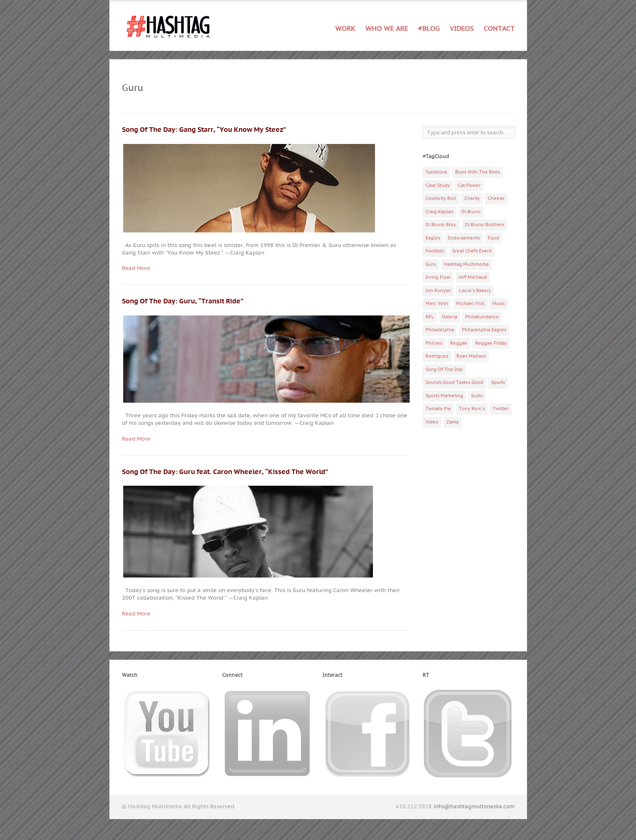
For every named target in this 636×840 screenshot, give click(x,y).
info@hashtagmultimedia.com (474, 807)
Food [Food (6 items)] (493, 238)
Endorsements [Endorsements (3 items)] (464, 238)
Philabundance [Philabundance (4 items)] (482, 317)
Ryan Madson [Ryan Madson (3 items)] (471, 356)
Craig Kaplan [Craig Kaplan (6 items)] (440, 212)
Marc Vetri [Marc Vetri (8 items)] (437, 304)
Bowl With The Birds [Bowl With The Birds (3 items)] (478, 172)
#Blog (429, 29)
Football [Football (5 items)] (435, 251)
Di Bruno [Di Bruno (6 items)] (471, 212)
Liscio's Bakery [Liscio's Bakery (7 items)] (475, 291)
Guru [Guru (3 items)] (431, 264)
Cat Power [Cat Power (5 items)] (469, 185)
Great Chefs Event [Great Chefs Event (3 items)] (472, 251)
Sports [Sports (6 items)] (498, 382)
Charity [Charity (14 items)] (472, 198)
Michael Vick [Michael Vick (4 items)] (470, 304)
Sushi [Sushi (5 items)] (477, 396)
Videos (462, 29)
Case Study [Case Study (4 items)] (438, 185)
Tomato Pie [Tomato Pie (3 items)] (438, 409)
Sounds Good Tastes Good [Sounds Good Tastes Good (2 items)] (454, 382)
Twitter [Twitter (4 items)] (501, 409)
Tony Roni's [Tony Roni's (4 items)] (472, 409)
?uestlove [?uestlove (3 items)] (436, 172)
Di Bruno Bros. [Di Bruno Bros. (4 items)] (441, 225)
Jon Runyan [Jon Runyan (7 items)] (438, 291)
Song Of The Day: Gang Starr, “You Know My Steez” (204, 130)
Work (345, 29)
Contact (499, 29)
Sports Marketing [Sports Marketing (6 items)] (444, 396)
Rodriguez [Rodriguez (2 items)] (437, 356)
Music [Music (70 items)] (499, 304)
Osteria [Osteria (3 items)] (450, 317)
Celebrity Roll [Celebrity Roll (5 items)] (441, 198)
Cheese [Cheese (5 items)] (496, 198)
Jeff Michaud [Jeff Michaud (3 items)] (473, 277)
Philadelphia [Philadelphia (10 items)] (440, 330)
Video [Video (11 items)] (432, 422)
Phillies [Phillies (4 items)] (434, 343)
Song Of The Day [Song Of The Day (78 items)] (444, 370)
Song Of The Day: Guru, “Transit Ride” (183, 301)
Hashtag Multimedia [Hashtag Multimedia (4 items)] (466, 264)
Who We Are (387, 29)
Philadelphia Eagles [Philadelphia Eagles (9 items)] (484, 330)
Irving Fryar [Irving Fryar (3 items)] (438, 277)
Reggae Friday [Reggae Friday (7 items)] (491, 343)
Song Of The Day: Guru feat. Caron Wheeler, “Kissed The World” (225, 472)
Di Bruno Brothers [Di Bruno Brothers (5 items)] (484, 225)
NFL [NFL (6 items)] (430, 317)
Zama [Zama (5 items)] (452, 422)
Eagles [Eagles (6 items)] (433, 238)
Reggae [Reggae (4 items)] (459, 343)
